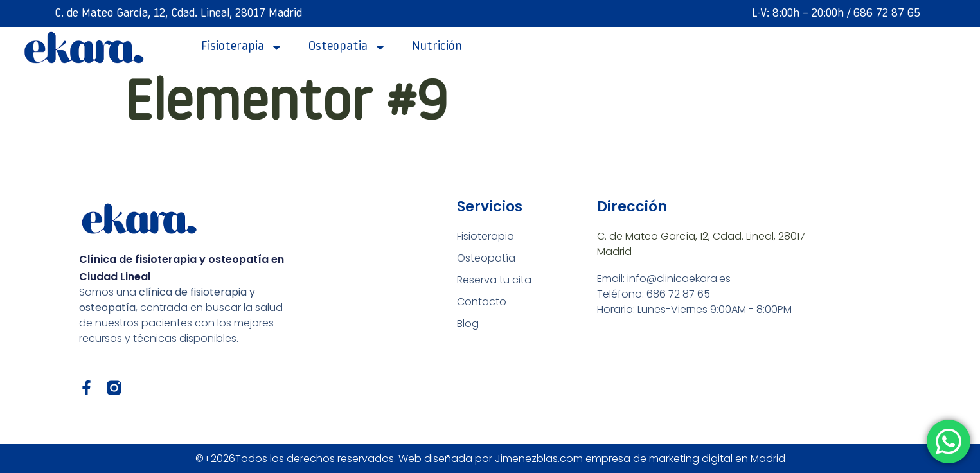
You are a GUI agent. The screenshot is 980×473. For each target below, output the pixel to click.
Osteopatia (347, 47)
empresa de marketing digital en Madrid (685, 459)
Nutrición (437, 47)
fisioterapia (242, 47)
